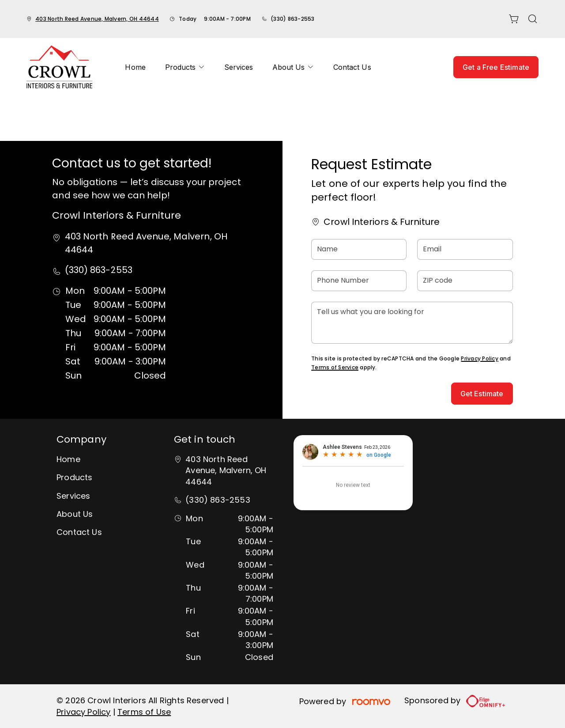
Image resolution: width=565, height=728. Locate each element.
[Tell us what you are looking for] (412, 323)
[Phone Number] (359, 281)
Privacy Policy (479, 358)
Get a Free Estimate (496, 67)
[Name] (359, 249)
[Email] (465, 249)
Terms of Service (335, 367)
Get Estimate (482, 394)
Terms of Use (144, 712)
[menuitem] (135, 67)
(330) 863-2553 (292, 19)
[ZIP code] (465, 281)
